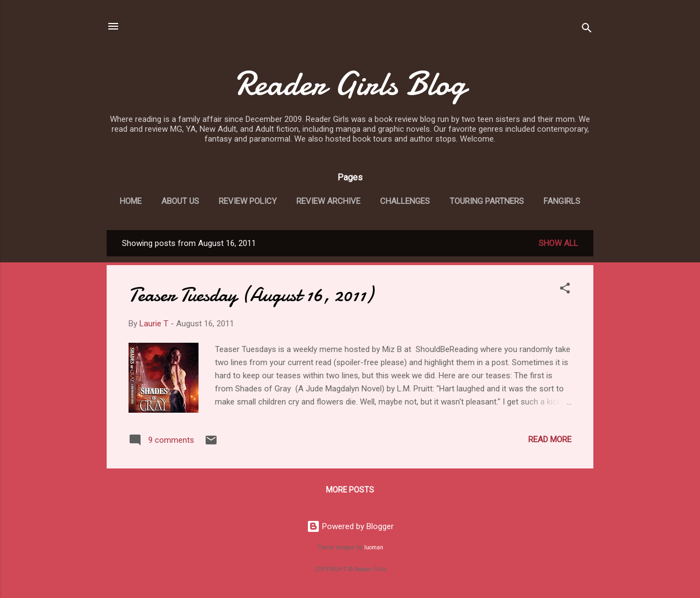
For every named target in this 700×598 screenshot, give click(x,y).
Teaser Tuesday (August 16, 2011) (251, 295)
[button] (565, 290)
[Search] (587, 30)
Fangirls (562, 201)
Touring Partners (487, 201)
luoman (374, 547)
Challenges (405, 201)
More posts (350, 490)
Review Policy (248, 201)
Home (131, 201)
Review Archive (328, 201)
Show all (558, 243)
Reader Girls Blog (350, 84)
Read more (550, 439)
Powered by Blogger (350, 526)
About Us (180, 201)
